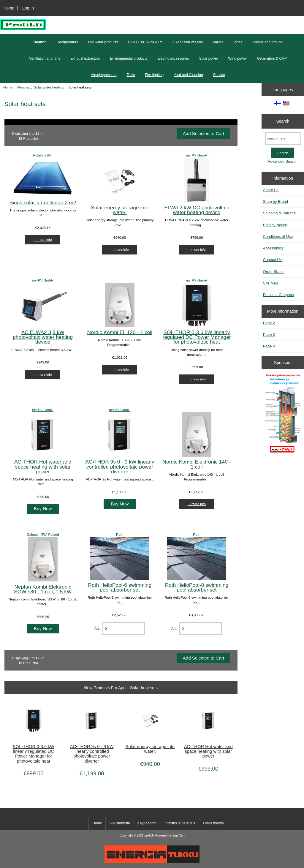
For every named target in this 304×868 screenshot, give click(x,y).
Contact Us (272, 260)
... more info (43, 239)
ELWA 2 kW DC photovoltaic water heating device (197, 210)
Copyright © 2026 (132, 835)
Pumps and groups (267, 42)
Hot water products (103, 42)
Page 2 (269, 323)
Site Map (270, 283)
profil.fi (149, 835)
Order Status (274, 272)
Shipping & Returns (279, 213)
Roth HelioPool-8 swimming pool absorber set (197, 587)
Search (283, 121)
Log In (28, 8)
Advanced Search (282, 161)
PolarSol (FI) (43, 155)
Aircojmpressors (104, 75)
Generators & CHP (272, 59)
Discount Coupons (278, 295)
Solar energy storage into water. (120, 210)
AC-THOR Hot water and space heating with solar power (43, 467)
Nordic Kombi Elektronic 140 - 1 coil (197, 464)
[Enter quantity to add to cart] (124, 629)
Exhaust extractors (85, 59)
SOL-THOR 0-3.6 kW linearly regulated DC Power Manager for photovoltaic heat (197, 337)
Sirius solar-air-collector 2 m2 (43, 203)
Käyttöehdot (147, 823)
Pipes (238, 42)
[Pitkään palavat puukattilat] (283, 416)
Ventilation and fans (45, 59)
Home (9, 8)
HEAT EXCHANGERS (146, 42)
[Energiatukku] (152, 862)
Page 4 (269, 346)
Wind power (237, 59)
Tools (131, 75)
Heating (23, 87)
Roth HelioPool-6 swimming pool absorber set (120, 587)
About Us (271, 190)
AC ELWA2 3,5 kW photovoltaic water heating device (43, 337)
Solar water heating (49, 87)
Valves (218, 42)
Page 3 (269, 335)
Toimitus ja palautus (179, 823)
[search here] (283, 138)
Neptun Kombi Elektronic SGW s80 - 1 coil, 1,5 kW (43, 589)
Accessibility (273, 248)
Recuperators (67, 42)
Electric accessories (173, 59)
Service (219, 75)
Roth (120, 534)
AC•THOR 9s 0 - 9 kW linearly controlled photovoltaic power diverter (120, 467)
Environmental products (129, 59)
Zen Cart (179, 835)
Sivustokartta (119, 823)
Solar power (208, 59)
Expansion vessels (188, 42)
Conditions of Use (278, 237)
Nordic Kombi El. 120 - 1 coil (120, 332)
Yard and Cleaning (188, 75)
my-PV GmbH (197, 155)
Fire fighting (154, 75)
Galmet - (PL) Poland (43, 534)
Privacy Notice (275, 225)
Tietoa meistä (213, 823)
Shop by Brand (275, 201)
